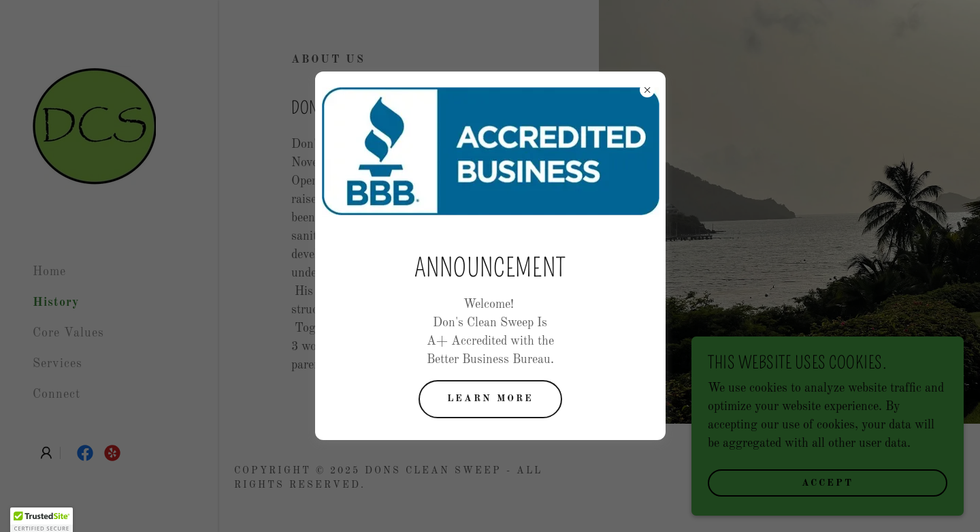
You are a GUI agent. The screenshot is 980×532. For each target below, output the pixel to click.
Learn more (490, 398)
